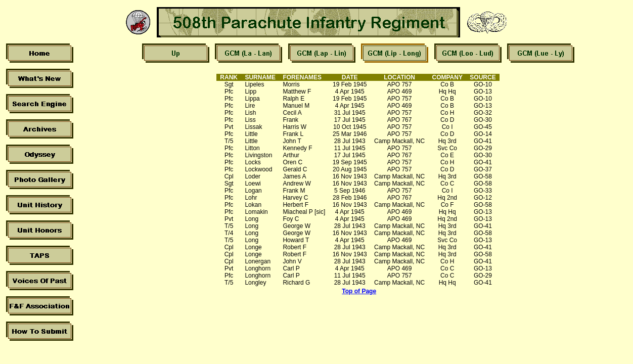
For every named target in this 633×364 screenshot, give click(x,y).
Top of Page (359, 291)
